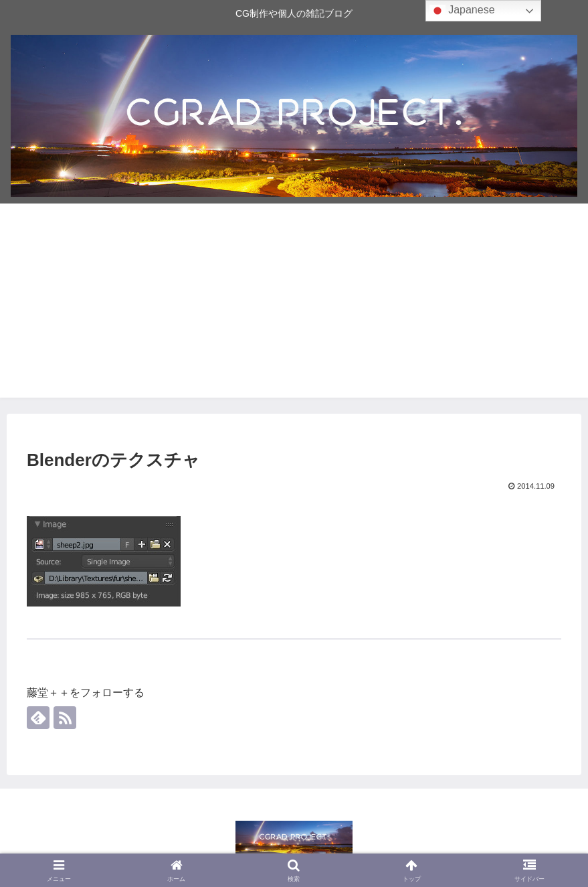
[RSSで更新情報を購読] (65, 718)
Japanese (462, 11)
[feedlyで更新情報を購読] (38, 718)
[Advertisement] (294, 304)
